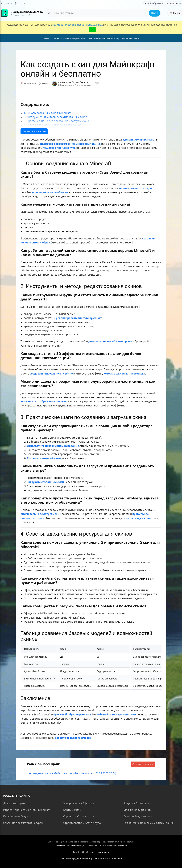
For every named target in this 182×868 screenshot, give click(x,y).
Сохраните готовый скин (44, 458)
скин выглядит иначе (137, 518)
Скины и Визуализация (138, 816)
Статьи (20, 3)
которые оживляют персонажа (124, 374)
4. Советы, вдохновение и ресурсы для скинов (52, 125)
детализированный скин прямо (110, 341)
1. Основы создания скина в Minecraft (47, 113)
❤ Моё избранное (154, 3)
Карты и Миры (72, 810)
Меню (175, 13)
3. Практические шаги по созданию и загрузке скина (57, 121)
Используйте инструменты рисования (53, 446)
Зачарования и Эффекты (79, 803)
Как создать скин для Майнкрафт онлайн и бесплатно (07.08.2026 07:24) (72, 773)
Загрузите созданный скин (45, 482)
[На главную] (4, 13)
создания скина (89, 144)
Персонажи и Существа (18, 816)
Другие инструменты (16, 803)
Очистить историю (143, 764)
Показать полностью (34, 131)
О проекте (174, 3)
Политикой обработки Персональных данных (77, 25)
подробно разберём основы (59, 144)
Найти (155, 13)
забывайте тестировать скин (116, 714)
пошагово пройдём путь (59, 148)
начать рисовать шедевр (136, 188)
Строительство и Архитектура (82, 823)
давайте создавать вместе (73, 738)
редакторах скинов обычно (49, 192)
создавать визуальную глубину (51, 374)
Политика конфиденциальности (75, 858)
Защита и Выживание (137, 803)
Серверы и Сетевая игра (79, 816)
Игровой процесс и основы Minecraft (26, 810)
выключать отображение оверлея (43, 401)
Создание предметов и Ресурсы (23, 823)
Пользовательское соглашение (108, 858)
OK (92, 29)
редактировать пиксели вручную (79, 318)
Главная (6, 3)
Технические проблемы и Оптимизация (149, 823)
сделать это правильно (139, 140)
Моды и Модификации (137, 810)
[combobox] (103, 13)
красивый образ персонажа (72, 714)
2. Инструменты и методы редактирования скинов (55, 117)
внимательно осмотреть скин (41, 514)
